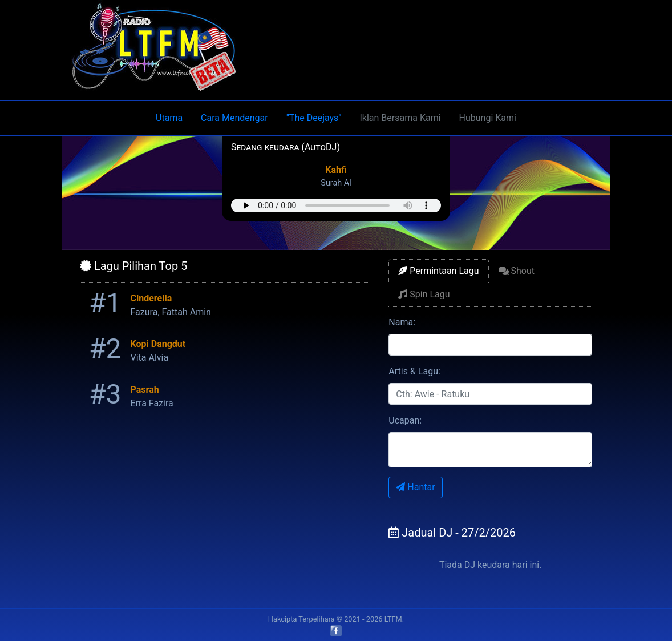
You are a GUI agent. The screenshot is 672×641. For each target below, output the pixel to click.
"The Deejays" (314, 118)
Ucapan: (405, 420)
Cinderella (151, 298)
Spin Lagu (424, 294)
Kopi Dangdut (158, 344)
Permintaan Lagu (438, 271)
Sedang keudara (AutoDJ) (286, 147)
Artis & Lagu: (414, 371)
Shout (517, 271)
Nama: (402, 322)
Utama (169, 118)
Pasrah (145, 390)
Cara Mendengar (234, 118)
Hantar (415, 487)
